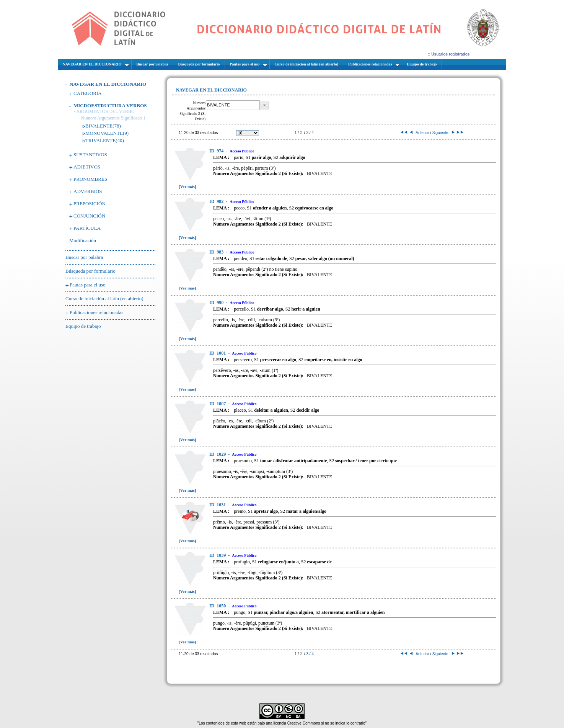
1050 (218, 606)
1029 (218, 454)
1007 (218, 404)
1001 (218, 353)
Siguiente (443, 133)
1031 (218, 505)
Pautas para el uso (88, 285)
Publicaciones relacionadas (96, 312)
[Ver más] (187, 186)
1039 (218, 555)
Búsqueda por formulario (90, 271)
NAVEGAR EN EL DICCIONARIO (108, 84)
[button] (264, 106)
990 (217, 303)
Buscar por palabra (84, 257)
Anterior (420, 133)
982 (217, 201)
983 (217, 252)
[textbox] (233, 105)
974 (217, 151)
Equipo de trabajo (83, 326)
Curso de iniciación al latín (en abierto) (104, 299)
